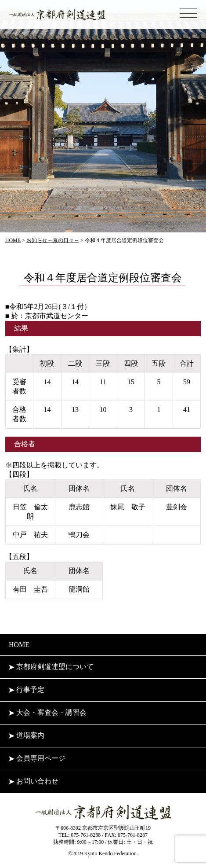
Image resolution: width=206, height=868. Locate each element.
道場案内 (27, 735)
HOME (19, 645)
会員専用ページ (37, 758)
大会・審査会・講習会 (48, 712)
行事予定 (27, 690)
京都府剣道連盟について (51, 667)
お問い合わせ (34, 781)
